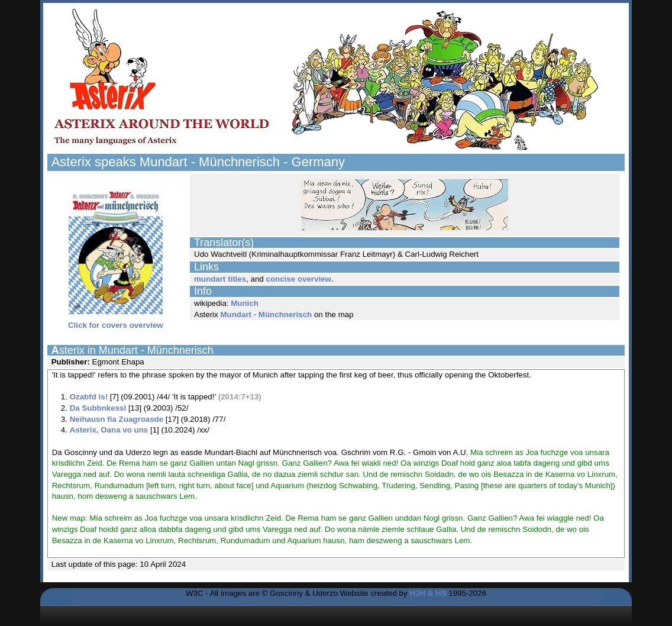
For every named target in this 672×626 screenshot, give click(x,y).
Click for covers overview (116, 321)
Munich (245, 303)
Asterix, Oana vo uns (109, 430)
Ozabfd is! (89, 397)
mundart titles (220, 279)
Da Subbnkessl (98, 408)
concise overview (298, 279)
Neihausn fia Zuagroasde (117, 419)
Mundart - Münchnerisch (266, 314)
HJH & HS (428, 593)
